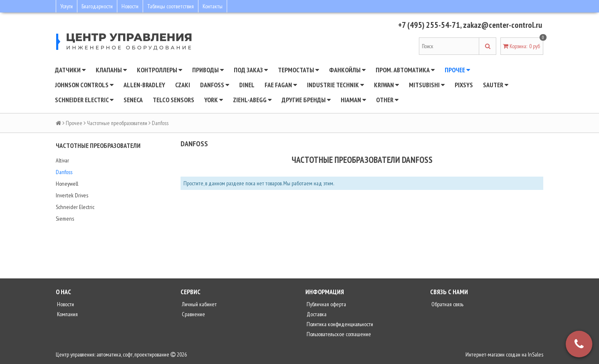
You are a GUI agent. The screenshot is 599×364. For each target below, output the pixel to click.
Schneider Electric (75, 207)
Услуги (67, 6)
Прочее (457, 70)
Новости (130, 6)
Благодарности (97, 6)
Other (387, 100)
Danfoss (64, 172)
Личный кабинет (199, 304)
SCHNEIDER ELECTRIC (84, 100)
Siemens (65, 219)
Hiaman (353, 100)
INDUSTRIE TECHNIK (335, 85)
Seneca (133, 100)
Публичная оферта (326, 304)
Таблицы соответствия (171, 6)
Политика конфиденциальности (339, 324)
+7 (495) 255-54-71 (429, 25)
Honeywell (67, 184)
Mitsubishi (427, 85)
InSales (536, 354)
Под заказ (251, 70)
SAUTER (496, 85)
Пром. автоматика (405, 70)
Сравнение (193, 314)
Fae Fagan (281, 85)
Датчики (70, 70)
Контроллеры (160, 70)
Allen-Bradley (144, 85)
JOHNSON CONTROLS (84, 85)
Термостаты (298, 70)
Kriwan (386, 85)
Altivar (62, 160)
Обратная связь (447, 304)
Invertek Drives (72, 195)
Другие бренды (306, 100)
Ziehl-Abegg (252, 100)
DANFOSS (215, 85)
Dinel (247, 85)
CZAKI (183, 85)
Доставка (316, 314)
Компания (67, 314)
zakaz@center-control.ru (502, 25)
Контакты (213, 6)
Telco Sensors (173, 100)
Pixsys (464, 85)
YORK (214, 100)
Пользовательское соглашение (338, 334)
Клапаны (111, 70)
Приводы (208, 70)
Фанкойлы (347, 70)
